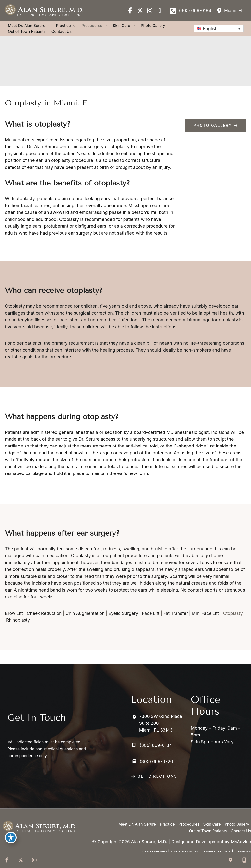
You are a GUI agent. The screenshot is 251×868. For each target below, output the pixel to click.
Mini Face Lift (209, 620)
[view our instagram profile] (149, 11)
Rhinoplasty (41, 627)
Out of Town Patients (207, 824)
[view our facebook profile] (129, 11)
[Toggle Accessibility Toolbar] (11, 838)
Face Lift (154, 620)
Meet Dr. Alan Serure (135, 817)
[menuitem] (218, 29)
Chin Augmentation (87, 620)
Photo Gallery (237, 817)
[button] (215, 126)
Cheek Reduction (45, 620)
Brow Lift (14, 620)
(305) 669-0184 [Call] (194, 10)
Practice (166, 817)
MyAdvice (241, 842)
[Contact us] (230, 860)
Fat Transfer (179, 620)
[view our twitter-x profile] (139, 11)
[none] (218, 29)
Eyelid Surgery (126, 620)
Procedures (188, 817)
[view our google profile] (158, 11)
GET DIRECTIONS (157, 769)
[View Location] (230, 11)
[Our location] (244, 860)
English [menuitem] (209, 29)
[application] (49, 26)
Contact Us (241, 824)
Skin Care (211, 817)
